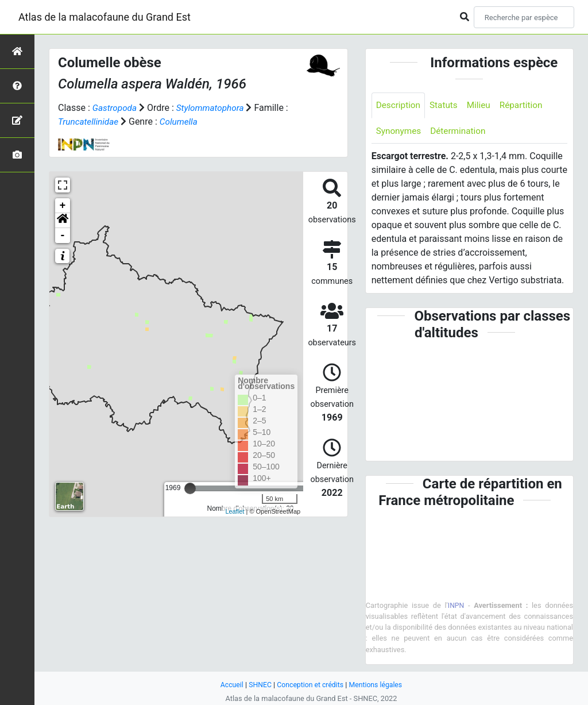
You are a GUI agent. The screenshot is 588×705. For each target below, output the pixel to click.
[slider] (190, 488)
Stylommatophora (213, 108)
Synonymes (400, 132)
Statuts (446, 105)
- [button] (63, 236)
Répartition (527, 105)
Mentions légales (378, 685)
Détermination (461, 132)
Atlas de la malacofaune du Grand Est (105, 17)
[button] (63, 221)
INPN (456, 606)
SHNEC (258, 685)
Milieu (483, 105)
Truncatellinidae (90, 122)
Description (399, 105)
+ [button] (63, 206)
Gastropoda (116, 108)
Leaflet (235, 511)
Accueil (229, 685)
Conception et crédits (310, 685)
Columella (182, 122)
